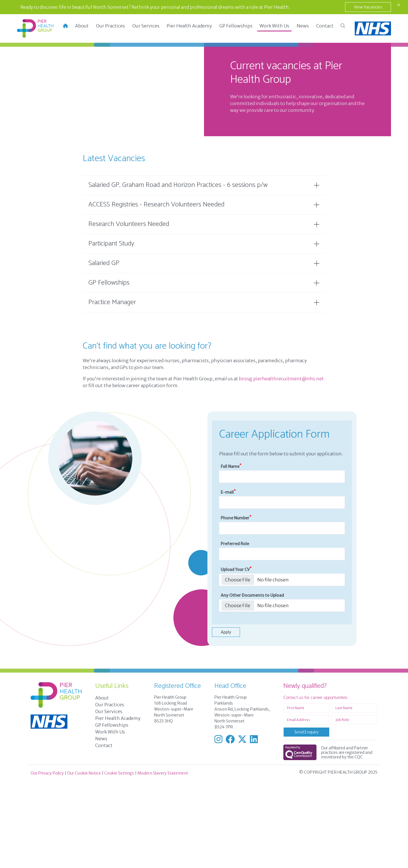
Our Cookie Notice (84, 860)
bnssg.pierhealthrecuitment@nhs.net (281, 466)
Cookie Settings (119, 860)
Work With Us (274, 26)
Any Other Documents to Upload (252, 683)
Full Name (231, 554)
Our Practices (110, 26)
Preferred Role (235, 631)
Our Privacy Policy (47, 860)
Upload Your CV (236, 657)
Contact (325, 26)
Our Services (146, 26)
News (303, 26)
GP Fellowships (236, 26)
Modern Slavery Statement (163, 860)
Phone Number (236, 605)
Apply (226, 719)
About (82, 26)
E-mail (228, 579)
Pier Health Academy (189, 26)
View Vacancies (368, 7)
